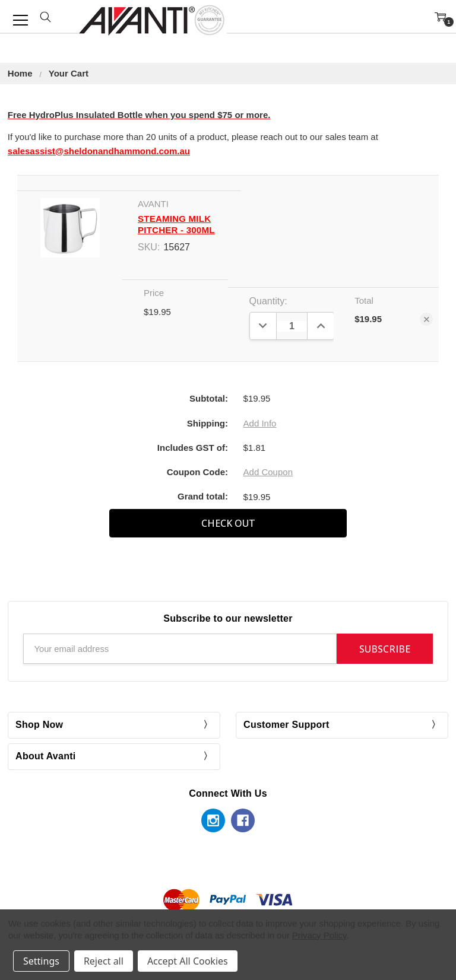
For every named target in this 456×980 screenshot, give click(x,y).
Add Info (260, 423)
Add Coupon (268, 472)
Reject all (104, 961)
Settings (41, 961)
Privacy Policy (319, 935)
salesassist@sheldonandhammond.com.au (99, 151)
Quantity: (268, 301)
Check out (228, 523)
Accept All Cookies (188, 961)
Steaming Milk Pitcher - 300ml (176, 224)
